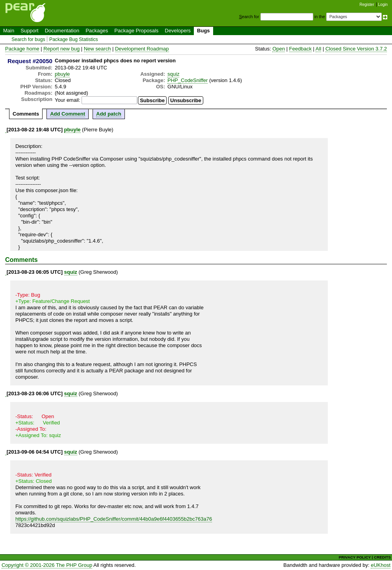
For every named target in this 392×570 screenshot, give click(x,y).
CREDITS (382, 557)
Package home (22, 49)
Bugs (203, 31)
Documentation (62, 31)
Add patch (109, 114)
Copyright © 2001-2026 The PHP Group (47, 565)
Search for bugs (28, 39)
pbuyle (62, 74)
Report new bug (61, 49)
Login (383, 5)
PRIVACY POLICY (355, 557)
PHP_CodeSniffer (188, 80)
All (318, 49)
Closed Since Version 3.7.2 (356, 49)
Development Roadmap (142, 49)
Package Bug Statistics (74, 39)
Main (9, 31)
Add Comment (68, 114)
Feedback (300, 49)
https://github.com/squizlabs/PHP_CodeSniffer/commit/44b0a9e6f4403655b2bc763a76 (114, 519)
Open (279, 49)
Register (367, 5)
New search (98, 49)
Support (30, 31)
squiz (173, 74)
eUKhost (381, 565)
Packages (97, 31)
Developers (178, 31)
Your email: (68, 100)
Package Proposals (136, 31)
